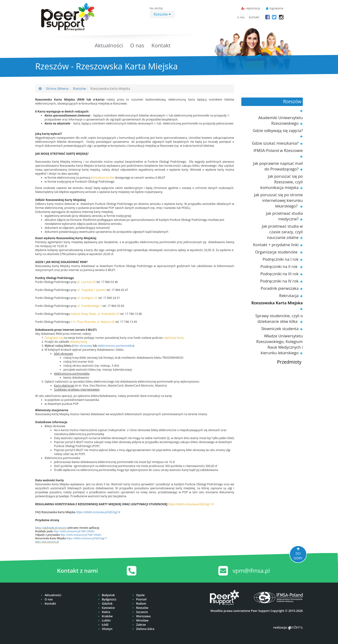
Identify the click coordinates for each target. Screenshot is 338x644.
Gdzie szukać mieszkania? (275, 143)
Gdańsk (107, 604)
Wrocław (142, 620)
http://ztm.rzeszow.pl (47, 542)
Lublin (106, 620)
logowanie (277, 8)
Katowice (108, 608)
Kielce (106, 612)
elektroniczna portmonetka (115, 346)
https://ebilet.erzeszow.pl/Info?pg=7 (87, 538)
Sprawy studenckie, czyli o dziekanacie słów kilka (279, 318)
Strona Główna (57, 89)
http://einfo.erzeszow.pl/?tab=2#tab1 (81, 535)
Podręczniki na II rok (280, 266)
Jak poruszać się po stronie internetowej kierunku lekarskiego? (278, 200)
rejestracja (253, 8)
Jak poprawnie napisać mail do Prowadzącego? (278, 166)
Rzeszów (162, 14)
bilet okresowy (83, 346)
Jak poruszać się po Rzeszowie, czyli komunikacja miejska (282, 182)
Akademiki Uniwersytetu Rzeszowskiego (280, 120)
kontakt (254, 17)
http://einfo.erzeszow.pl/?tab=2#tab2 (74, 531)
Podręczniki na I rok (281, 259)
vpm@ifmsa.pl (251, 571)
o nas (241, 17)
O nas (137, 45)
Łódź (105, 625)
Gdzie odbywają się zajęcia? (278, 130)
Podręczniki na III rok (279, 274)
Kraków (107, 616)
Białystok (108, 595)
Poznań (141, 599)
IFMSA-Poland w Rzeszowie (278, 150)
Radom (141, 604)
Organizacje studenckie (277, 252)
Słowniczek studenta (280, 329)
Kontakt (161, 45)
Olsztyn (107, 629)
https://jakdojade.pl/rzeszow (51, 528)
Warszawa (143, 616)
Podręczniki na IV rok (279, 281)
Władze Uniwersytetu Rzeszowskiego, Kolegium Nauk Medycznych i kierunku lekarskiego (280, 344)
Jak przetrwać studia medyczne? (284, 216)
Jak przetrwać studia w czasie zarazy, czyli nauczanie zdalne (282, 232)
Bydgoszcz (109, 599)
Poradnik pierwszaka (280, 288)
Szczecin (142, 612)
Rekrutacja (289, 296)
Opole (140, 595)
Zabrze (141, 625)
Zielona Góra (145, 629)
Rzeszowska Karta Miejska (277, 303)
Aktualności (109, 45)
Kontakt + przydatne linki (276, 245)
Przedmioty (289, 362)
